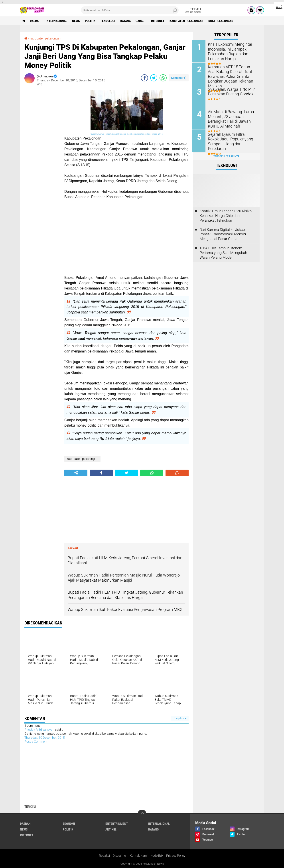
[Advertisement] (42, 156)
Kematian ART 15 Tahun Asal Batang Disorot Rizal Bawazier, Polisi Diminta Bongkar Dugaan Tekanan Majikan (232, 74)
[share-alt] (76, 473)
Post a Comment (36, 742)
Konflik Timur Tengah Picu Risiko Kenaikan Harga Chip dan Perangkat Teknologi (226, 215)
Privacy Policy (176, 856)
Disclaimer (120, 856)
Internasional (57, 21)
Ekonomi (69, 824)
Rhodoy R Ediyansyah (39, 730)
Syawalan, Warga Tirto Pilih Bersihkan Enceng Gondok (230, 91)
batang (126, 21)
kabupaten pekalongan (187, 21)
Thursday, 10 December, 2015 (45, 738)
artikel (111, 829)
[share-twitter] (154, 78)
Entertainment (117, 824)
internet (159, 21)
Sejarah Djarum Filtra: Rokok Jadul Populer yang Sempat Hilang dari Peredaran (231, 139)
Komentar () (179, 78)
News (76, 21)
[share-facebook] (144, 78)
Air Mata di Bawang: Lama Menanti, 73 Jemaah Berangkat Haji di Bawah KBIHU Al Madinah (229, 118)
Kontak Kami (139, 856)
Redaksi (104, 856)
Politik (91, 21)
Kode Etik (157, 856)
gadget (142, 21)
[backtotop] (142, 814)
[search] (130, 10)
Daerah (35, 21)
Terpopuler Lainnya (226, 156)
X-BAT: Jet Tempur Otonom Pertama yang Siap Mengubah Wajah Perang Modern (223, 252)
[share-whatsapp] (163, 78)
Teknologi (108, 21)
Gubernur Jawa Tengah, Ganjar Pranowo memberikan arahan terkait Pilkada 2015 (127, 134)
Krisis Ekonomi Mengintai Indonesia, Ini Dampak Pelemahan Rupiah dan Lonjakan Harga (229, 51)
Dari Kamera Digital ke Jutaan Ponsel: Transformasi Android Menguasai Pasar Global (223, 234)
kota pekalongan (222, 21)
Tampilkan (180, 719)
